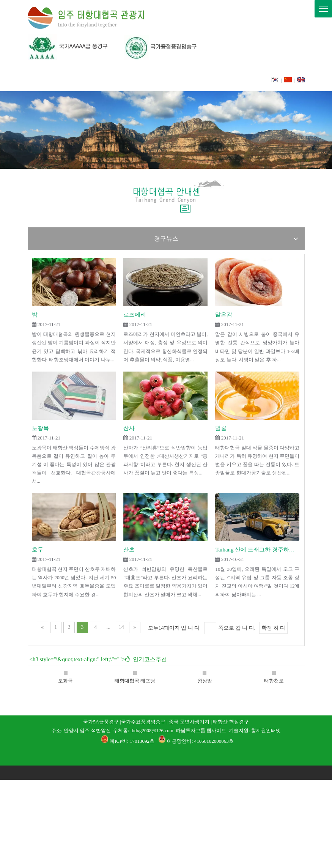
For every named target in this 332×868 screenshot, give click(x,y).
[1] (166, 755)
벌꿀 (221, 428)
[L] (87, 18)
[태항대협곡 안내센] (166, 197)
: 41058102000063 (210, 741)
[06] (113, 47)
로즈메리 (135, 315)
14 (121, 627)
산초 (129, 550)
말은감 (224, 315)
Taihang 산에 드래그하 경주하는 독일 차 (257, 550)
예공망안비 (179, 741)
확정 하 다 (273, 628)
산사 (129, 428)
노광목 (40, 428)
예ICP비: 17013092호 (132, 741)
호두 (38, 550)
